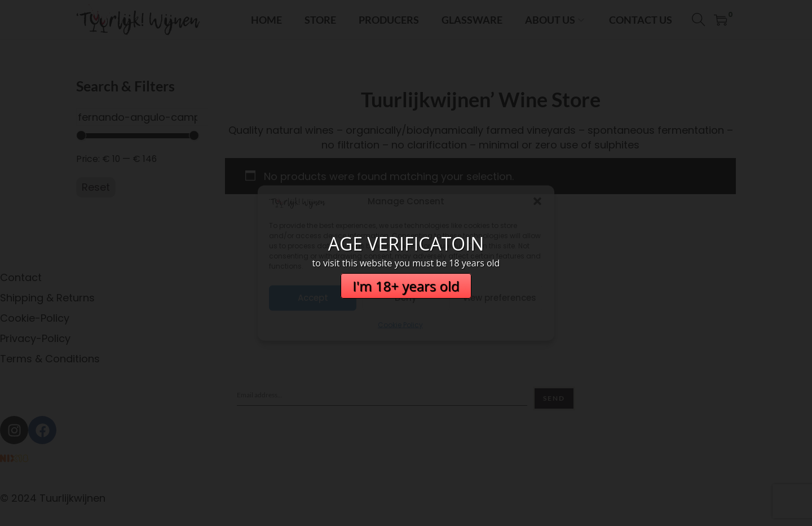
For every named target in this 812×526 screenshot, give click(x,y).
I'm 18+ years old (406, 286)
